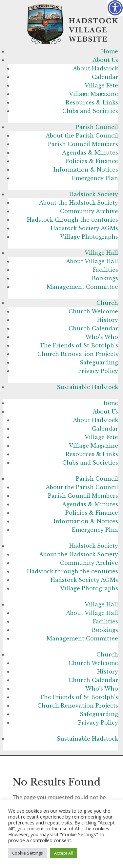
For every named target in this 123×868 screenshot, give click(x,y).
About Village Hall (92, 261)
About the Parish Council (82, 136)
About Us (105, 60)
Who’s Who (102, 337)
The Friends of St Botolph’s (79, 345)
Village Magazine (93, 94)
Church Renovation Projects (78, 354)
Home (110, 51)
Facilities (105, 270)
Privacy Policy (98, 371)
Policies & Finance (92, 161)
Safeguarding (99, 362)
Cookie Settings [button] (28, 853)
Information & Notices (86, 170)
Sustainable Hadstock (87, 387)
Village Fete (101, 85)
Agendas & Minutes (90, 153)
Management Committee (82, 287)
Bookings (105, 278)
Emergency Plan (95, 178)
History (108, 320)
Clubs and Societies (90, 111)
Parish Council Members (83, 144)
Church (107, 303)
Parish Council (97, 127)
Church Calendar (93, 328)
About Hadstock (95, 68)
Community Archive (89, 211)
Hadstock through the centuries (72, 220)
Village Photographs (89, 237)
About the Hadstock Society (79, 203)
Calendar (105, 77)
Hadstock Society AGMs (84, 228)
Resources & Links (92, 102)
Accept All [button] (63, 853)
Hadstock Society (94, 194)
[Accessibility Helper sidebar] (115, 8)
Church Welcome (93, 311)
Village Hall (101, 253)
